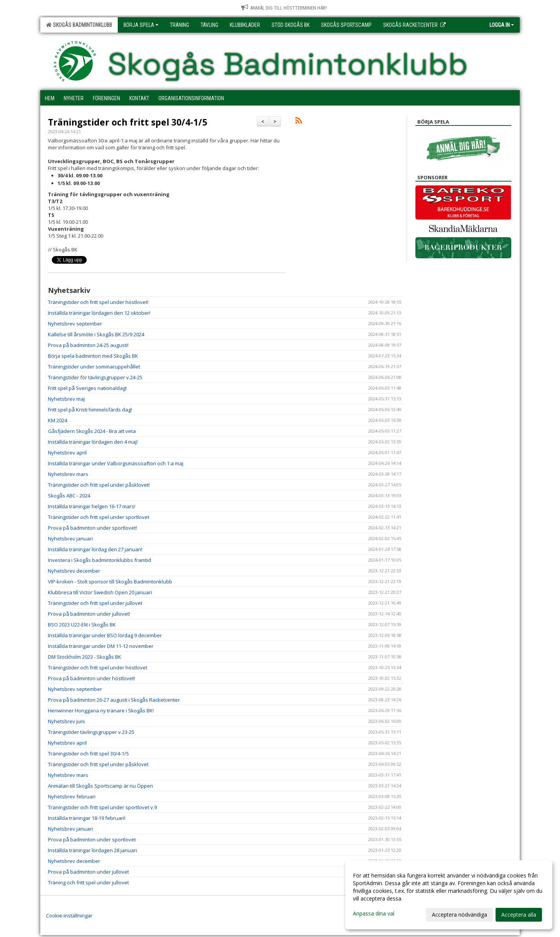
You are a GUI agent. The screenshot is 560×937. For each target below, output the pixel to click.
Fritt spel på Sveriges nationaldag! (87, 388)
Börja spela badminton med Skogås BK (93, 356)
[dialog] (449, 895)
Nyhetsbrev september (75, 324)
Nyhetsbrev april (67, 453)
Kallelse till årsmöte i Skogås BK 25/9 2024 (96, 334)
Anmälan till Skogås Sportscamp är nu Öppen (100, 786)
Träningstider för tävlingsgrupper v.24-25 (95, 377)
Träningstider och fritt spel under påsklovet (98, 764)
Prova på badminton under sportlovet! (92, 528)
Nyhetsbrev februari (72, 797)
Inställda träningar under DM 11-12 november (101, 646)
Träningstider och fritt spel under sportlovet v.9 (102, 807)
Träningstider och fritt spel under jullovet (95, 603)
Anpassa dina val (374, 914)
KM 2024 (58, 420)
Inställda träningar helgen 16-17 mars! (92, 506)
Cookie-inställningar (69, 916)
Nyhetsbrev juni (66, 721)
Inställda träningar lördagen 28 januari (92, 850)
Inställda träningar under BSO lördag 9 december (105, 635)
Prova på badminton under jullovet (88, 872)
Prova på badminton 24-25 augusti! (88, 345)
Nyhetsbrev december (74, 571)
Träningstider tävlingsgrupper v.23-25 (91, 732)
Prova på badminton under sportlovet (92, 839)
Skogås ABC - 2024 (69, 496)
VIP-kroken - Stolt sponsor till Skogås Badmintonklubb (110, 582)
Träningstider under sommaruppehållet (94, 367)
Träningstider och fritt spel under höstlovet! (98, 302)
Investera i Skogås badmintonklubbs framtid (100, 560)
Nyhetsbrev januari (70, 539)
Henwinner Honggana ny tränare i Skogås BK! (101, 711)
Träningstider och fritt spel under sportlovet (99, 517)
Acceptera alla (519, 915)
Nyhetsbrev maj (66, 399)
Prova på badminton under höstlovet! (91, 678)
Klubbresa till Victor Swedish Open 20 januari (100, 592)
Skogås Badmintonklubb (79, 25)
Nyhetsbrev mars (68, 474)
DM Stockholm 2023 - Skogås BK (85, 657)
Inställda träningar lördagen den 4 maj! (93, 442)
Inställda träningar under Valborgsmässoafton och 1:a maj (116, 463)
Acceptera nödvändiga (460, 915)
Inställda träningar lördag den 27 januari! (95, 549)
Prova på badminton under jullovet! (89, 614)
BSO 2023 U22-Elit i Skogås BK (82, 625)
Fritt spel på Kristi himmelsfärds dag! (90, 410)
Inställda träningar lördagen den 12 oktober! (99, 313)
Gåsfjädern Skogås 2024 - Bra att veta (92, 431)
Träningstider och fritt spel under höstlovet (98, 668)
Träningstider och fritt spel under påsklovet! (99, 485)
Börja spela (141, 25)
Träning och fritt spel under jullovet (88, 882)
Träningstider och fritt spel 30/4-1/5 (128, 122)
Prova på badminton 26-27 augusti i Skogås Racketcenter (114, 700)
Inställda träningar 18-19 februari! (87, 818)
